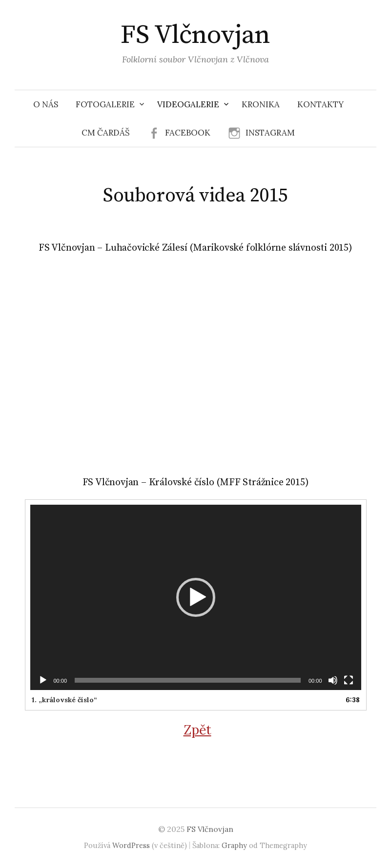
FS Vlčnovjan (195, 35)
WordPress (131, 845)
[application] (196, 597)
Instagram (270, 133)
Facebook (188, 133)
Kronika (261, 104)
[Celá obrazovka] (349, 680)
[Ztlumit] (333, 680)
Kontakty (320, 104)
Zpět (197, 730)
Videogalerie (188, 104)
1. (64, 700)
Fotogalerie (105, 104)
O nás (46, 104)
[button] (196, 597)
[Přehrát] (43, 680)
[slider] (188, 680)
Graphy (234, 845)
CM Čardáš (106, 133)
